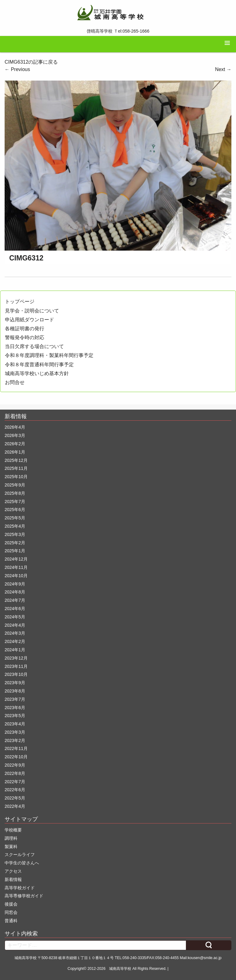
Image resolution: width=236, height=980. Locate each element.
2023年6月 (15, 708)
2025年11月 (16, 468)
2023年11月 (16, 666)
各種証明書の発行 (25, 329)
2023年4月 (15, 724)
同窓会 (11, 912)
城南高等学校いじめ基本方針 (37, 373)
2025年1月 (15, 551)
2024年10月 (16, 576)
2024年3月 (15, 633)
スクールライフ (20, 855)
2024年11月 (16, 567)
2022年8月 (15, 773)
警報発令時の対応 (25, 337)
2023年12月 (16, 658)
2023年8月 (15, 691)
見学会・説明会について (32, 311)
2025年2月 (15, 543)
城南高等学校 (120, 969)
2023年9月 (15, 683)
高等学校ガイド (20, 888)
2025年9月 (15, 485)
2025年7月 (15, 502)
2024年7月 (15, 600)
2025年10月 (16, 477)
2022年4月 (15, 806)
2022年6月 (15, 790)
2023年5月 (15, 716)
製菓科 (11, 847)
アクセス (13, 871)
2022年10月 (16, 757)
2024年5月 (15, 617)
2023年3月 (15, 732)
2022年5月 (15, 798)
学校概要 (13, 830)
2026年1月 (15, 452)
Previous (17, 69)
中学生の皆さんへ (22, 863)
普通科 (11, 921)
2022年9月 (15, 765)
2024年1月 (15, 650)
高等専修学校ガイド (24, 896)
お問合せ (15, 382)
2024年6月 (15, 609)
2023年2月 (15, 740)
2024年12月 (16, 559)
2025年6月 (15, 510)
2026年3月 (15, 435)
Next (223, 69)
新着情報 (13, 879)
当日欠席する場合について (34, 346)
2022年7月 (15, 782)
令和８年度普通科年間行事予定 (39, 365)
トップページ (20, 302)
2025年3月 (15, 534)
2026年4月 (15, 427)
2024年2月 (15, 641)
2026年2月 (15, 444)
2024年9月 (15, 584)
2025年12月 (16, 460)
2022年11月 (16, 748)
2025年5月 (15, 518)
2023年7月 (15, 699)
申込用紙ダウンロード (29, 320)
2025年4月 (15, 526)
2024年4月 (15, 625)
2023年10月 (16, 674)
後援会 (11, 904)
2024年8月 (15, 592)
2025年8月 (15, 493)
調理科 (11, 838)
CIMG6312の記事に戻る (31, 62)
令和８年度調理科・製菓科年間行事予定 (49, 355)
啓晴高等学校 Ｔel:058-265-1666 (118, 31)
